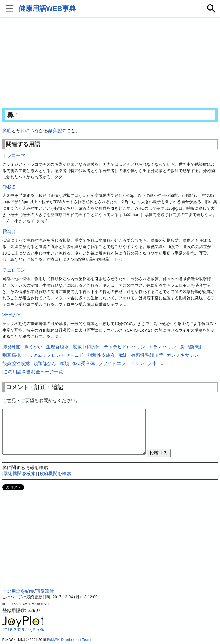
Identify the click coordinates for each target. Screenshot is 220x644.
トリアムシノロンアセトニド (54, 355)
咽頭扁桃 (11, 355)
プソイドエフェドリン (121, 363)
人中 (152, 363)
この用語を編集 (18, 591)
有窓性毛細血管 (147, 355)
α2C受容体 (84, 363)
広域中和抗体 (86, 347)
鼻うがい (33, 347)
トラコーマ (14, 155)
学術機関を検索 (19, 474)
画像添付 (45, 591)
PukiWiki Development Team (69, 640)
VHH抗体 (12, 315)
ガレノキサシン (183, 355)
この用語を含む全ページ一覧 (33, 372)
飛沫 (123, 355)
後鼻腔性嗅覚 (16, 363)
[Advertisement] (110, 63)
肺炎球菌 (11, 347)
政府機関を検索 (55, 474)
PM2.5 (9, 187)
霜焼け (9, 232)
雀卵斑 (195, 347)
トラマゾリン (162, 347)
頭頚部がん (45, 363)
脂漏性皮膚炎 (101, 355)
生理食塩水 (58, 347)
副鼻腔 (55, 131)
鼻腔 (7, 131)
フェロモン (14, 270)
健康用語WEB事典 (47, 8)
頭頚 (64, 363)
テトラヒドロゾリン (124, 347)
